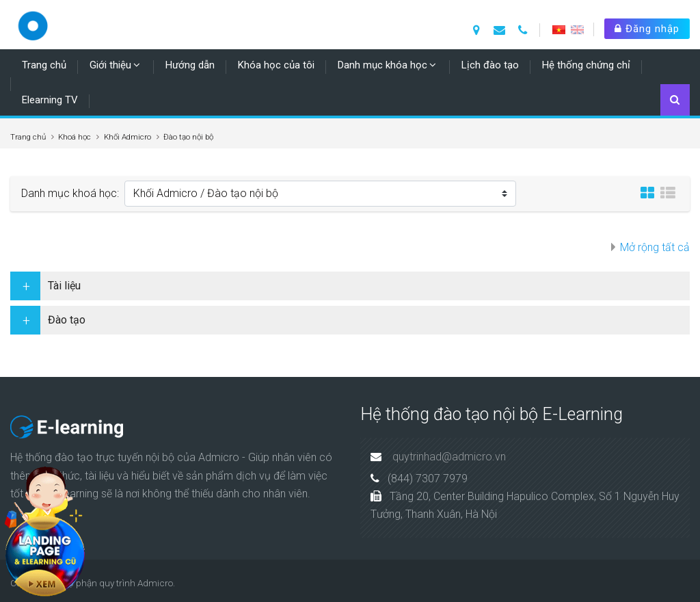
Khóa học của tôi (276, 65)
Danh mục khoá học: (70, 193)
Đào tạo (67, 320)
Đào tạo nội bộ (188, 137)
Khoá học (75, 137)
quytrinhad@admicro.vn (449, 457)
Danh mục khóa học (382, 65)
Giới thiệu (110, 65)
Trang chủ (44, 65)
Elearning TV (50, 100)
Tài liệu (64, 286)
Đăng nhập (647, 29)
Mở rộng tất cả (655, 247)
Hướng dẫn (190, 65)
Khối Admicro (127, 137)
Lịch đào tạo (490, 65)
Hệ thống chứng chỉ (586, 65)
